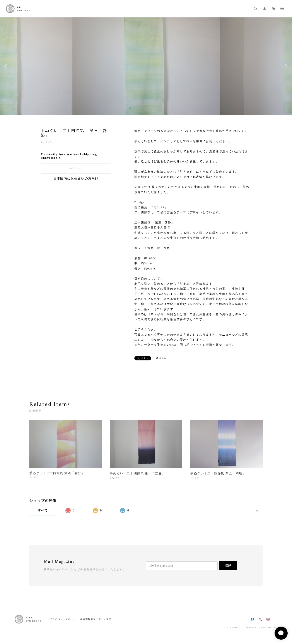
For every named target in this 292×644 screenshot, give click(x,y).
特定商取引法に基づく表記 (96, 619)
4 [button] (151, 119)
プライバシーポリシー (63, 619)
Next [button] (285, 66)
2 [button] (145, 119)
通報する (161, 358)
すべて (43, 510)
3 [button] (148, 119)
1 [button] (142, 119)
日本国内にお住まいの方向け (76, 179)
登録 (228, 565)
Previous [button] (7, 66)
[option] (146, 66)
